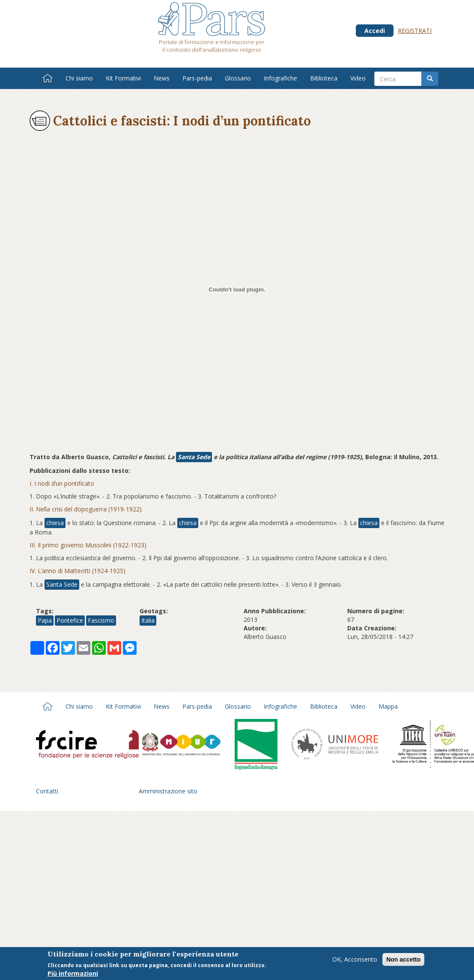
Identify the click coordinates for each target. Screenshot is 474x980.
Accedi (375, 31)
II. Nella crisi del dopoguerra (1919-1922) (86, 509)
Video (358, 78)
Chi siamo (79, 78)
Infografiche (280, 78)
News (162, 78)
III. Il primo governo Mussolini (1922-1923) (88, 545)
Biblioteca (324, 78)
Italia (148, 620)
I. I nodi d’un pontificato (62, 483)
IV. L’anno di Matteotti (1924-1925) (78, 571)
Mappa (388, 706)
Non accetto (403, 959)
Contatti (47, 791)
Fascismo (101, 620)
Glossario (238, 78)
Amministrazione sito (168, 791)
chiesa (55, 523)
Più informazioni (73, 973)
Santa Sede (194, 457)
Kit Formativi (123, 78)
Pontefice (70, 620)
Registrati (415, 31)
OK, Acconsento (355, 959)
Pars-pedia (197, 78)
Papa (45, 620)
